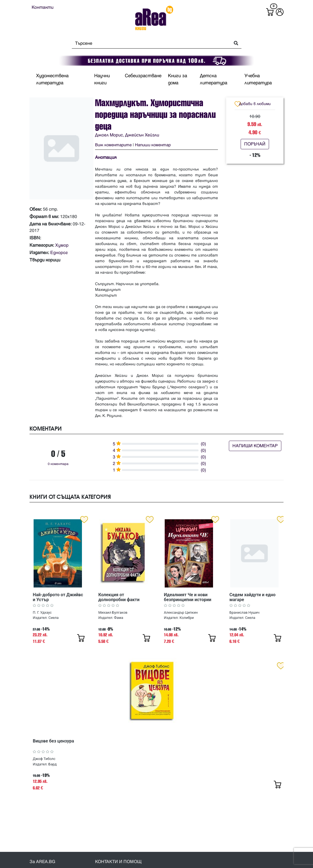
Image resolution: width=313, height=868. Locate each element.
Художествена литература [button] (52, 79)
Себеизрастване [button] (143, 76)
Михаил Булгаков (113, 612)
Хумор (62, 245)
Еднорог (59, 253)
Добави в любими (255, 104)
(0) (203, 444)
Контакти (43, 7)
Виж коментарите (113, 145)
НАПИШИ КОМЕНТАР (255, 446)
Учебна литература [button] (258, 79)
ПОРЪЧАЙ (255, 144)
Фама (119, 618)
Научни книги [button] (102, 79)
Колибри (187, 618)
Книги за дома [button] (178, 79)
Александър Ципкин (181, 612)
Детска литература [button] (214, 79)
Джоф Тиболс (44, 759)
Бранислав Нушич (244, 612)
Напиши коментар (153, 145)
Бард (52, 764)
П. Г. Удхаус (42, 612)
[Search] (150, 43)
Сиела (53, 618)
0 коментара (58, 464)
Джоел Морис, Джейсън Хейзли (127, 135)
